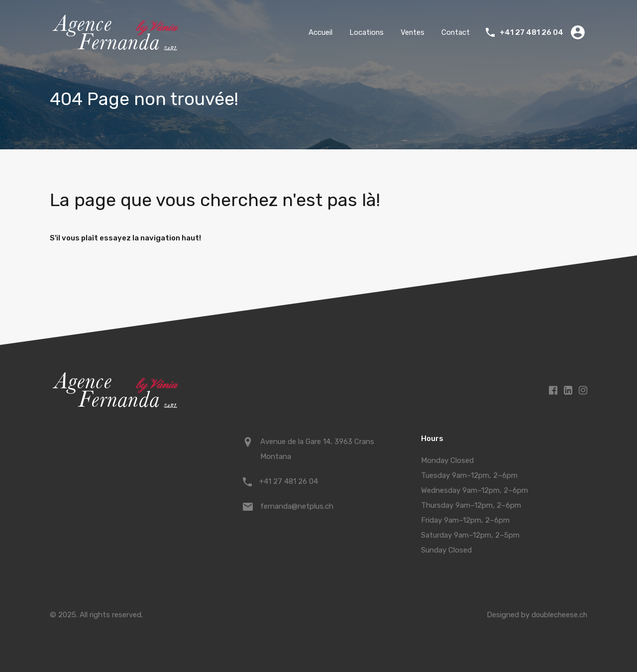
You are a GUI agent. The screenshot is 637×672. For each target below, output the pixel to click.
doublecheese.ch (559, 615)
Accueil (319, 32)
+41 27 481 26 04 (531, 32)
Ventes (412, 32)
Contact (455, 32)
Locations (365, 32)
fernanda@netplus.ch (297, 506)
